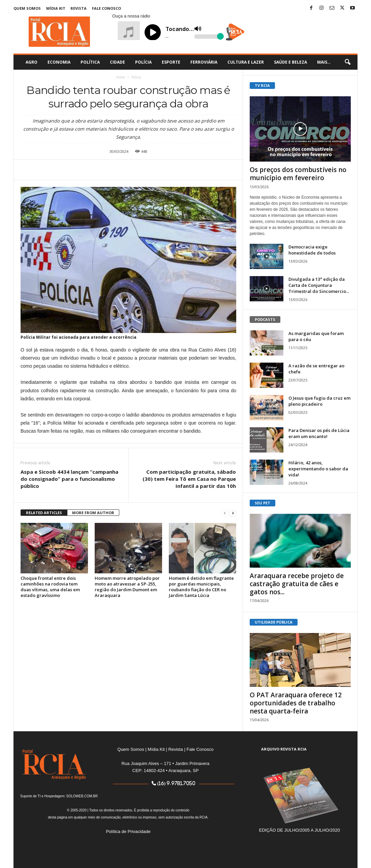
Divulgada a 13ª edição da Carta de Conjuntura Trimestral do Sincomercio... (319, 285)
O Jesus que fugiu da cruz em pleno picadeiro (319, 401)
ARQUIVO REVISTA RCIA (284, 749)
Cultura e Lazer (246, 62)
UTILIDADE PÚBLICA (274, 622)
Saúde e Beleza (290, 62)
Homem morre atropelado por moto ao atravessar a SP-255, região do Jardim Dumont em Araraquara (127, 587)
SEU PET (262, 503)
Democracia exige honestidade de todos (312, 250)
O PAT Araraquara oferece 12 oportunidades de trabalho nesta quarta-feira (296, 703)
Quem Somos (27, 8)
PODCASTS (265, 319)
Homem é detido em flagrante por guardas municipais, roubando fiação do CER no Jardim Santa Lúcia (201, 587)
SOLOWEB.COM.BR (82, 796)
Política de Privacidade (128, 831)
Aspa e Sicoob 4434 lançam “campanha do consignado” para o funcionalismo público (69, 479)
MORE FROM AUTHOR (93, 513)
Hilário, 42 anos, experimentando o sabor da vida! (318, 469)
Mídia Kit (56, 8)
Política (90, 62)
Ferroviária (204, 62)
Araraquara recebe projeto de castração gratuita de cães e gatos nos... (297, 584)
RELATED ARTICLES (44, 513)
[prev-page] (225, 513)
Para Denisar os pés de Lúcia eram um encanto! (319, 433)
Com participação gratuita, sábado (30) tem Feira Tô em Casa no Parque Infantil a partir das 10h (189, 479)
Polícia (143, 62)
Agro (32, 62)
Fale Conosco (106, 8)
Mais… (324, 62)
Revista (79, 8)
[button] (347, 62)
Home (120, 77)
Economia (59, 62)
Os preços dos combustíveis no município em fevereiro (298, 174)
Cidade (117, 62)
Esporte (171, 62)
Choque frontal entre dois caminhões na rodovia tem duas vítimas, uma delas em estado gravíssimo (50, 587)
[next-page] (233, 513)
